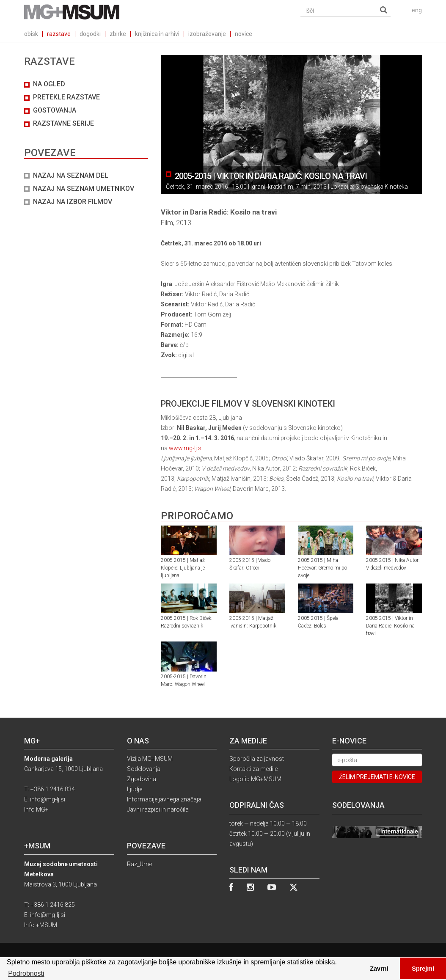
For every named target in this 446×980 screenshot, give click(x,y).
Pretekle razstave (66, 97)
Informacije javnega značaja (164, 799)
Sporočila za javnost (257, 759)
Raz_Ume (139, 864)
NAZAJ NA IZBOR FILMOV (73, 202)
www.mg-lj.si (186, 448)
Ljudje (135, 789)
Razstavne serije (63, 123)
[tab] (86, 143)
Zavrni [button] (379, 969)
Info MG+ (36, 809)
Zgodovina (142, 779)
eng (417, 10)
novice (244, 34)
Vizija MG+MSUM (150, 759)
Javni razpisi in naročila (158, 809)
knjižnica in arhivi (157, 34)
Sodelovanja (144, 769)
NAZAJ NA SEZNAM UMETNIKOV (84, 189)
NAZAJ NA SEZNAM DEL (71, 175)
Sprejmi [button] (423, 969)
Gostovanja (55, 110)
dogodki (90, 34)
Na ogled (49, 84)
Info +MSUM (41, 925)
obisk (31, 34)
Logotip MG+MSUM (255, 779)
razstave (59, 34)
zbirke (118, 34)
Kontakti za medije (253, 769)
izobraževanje (207, 34)
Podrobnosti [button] (26, 973)
